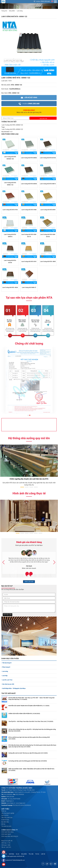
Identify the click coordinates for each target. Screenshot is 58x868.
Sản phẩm (13, 11)
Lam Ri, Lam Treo (7, 680)
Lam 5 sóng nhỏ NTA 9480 (29, 210)
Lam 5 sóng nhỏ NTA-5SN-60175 (29, 236)
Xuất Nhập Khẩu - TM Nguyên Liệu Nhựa (13, 688)
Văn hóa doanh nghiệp (8, 813)
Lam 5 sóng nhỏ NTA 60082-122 (10, 184)
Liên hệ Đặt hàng (29, 98)
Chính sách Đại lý (6, 834)
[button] (28, 415)
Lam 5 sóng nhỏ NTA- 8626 (10, 287)
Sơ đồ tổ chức (5, 820)
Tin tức (37, 854)
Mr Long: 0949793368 (14, 799)
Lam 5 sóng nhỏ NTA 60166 (48, 158)
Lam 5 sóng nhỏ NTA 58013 (48, 184)
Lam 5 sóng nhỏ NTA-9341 (29, 261)
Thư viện (31, 854)
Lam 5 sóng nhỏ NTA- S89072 (10, 236)
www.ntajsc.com (21, 803)
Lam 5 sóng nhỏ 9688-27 (29, 287)
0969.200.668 (45, 1)
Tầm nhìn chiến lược (7, 818)
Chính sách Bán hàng (7, 832)
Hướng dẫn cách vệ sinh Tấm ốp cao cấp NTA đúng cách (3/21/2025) (28, 753)
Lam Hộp (4, 676)
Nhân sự (4, 811)
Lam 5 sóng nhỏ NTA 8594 (48, 210)
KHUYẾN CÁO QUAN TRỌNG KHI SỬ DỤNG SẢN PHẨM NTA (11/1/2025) (29, 706)
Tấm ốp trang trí (6, 663)
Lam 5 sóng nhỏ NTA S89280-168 (10, 158)
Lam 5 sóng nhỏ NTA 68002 (29, 158)
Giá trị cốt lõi (5, 815)
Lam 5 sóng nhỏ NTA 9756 (10, 210)
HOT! (11, 132)
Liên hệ (43, 854)
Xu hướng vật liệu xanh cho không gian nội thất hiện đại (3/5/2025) (28, 761)
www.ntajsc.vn (11, 803)
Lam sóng (5, 671)
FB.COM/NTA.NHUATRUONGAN (22, 805)
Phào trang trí (6, 667)
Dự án (18, 854)
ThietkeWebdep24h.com (18, 860)
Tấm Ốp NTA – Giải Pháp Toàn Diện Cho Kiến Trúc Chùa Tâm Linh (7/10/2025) (31, 721)
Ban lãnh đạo (5, 822)
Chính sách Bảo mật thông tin (10, 836)
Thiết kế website (6, 860)
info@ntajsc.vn (9, 801)
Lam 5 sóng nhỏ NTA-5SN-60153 (48, 236)
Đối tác (3, 824)
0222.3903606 (8, 794)
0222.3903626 (20, 794)
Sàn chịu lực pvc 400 (8, 684)
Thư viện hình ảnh (6, 826)
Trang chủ (4, 11)
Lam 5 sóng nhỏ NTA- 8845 (48, 261)
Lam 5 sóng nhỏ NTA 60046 (29, 184)
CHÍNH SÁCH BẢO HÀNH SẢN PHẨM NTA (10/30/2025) (24, 714)
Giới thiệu (11, 854)
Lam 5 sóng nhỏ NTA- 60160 (10, 261)
